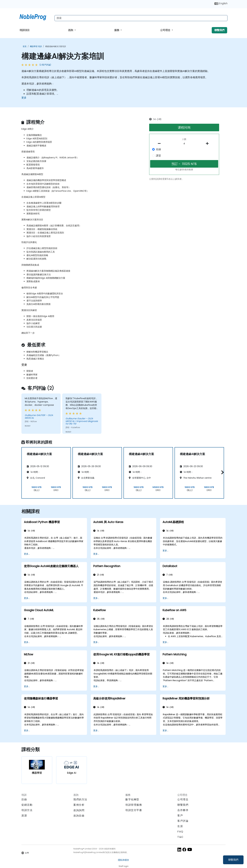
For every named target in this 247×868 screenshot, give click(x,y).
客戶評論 (183, 821)
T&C (180, 837)
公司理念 (166, 30)
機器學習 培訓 (36, 46)
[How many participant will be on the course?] (184, 144)
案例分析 (79, 805)
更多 (24, 98)
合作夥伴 (183, 810)
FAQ (180, 832)
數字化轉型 (132, 799)
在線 (158, 149)
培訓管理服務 (134, 805)
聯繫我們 (233, 860)
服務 (117, 30)
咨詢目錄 (79, 816)
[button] (222, 472)
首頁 (25, 46)
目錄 (24, 799)
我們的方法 (80, 799)
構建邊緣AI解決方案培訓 (56, 46)
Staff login (124, 866)
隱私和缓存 (123, 860)
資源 (24, 816)
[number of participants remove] (160, 144)
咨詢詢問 (79, 810)
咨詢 (71, 30)
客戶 (180, 816)
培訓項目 (25, 30)
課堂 (158, 156)
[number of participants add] (208, 144)
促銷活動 (27, 805)
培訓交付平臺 (134, 810)
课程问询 (184, 127)
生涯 (180, 826)
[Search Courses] (141, 18)
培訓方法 (27, 810)
